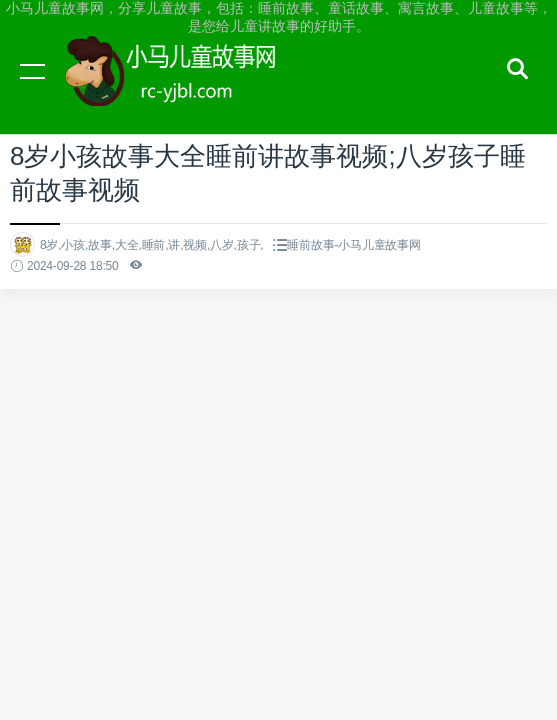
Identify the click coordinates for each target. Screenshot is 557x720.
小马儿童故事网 (190, 90)
